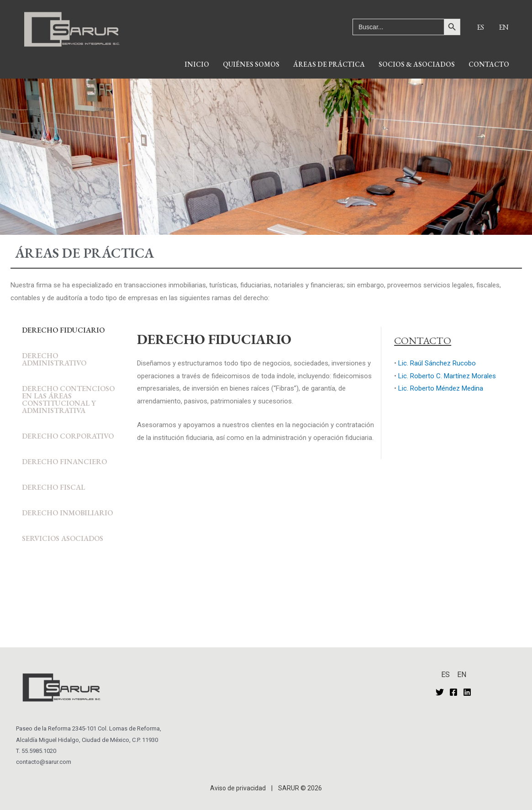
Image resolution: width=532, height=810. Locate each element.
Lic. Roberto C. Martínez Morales (447, 376)
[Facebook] (453, 692)
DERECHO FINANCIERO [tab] (64, 462)
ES (480, 27)
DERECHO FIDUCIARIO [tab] (63, 330)
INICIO (197, 64)
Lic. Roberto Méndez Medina (441, 388)
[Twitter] (440, 692)
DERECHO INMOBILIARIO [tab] (67, 513)
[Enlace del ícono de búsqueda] (406, 12)
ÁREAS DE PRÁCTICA (329, 64)
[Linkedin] (467, 692)
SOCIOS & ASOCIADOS (417, 64)
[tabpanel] (325, 398)
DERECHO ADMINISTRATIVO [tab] (54, 359)
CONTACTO (489, 64)
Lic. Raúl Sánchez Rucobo (437, 363)
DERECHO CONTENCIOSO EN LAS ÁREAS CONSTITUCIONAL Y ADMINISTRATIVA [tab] (68, 400)
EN (504, 27)
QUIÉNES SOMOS (251, 64)
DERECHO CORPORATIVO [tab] (68, 436)
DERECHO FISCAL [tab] (53, 487)
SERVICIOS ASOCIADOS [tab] (63, 538)
